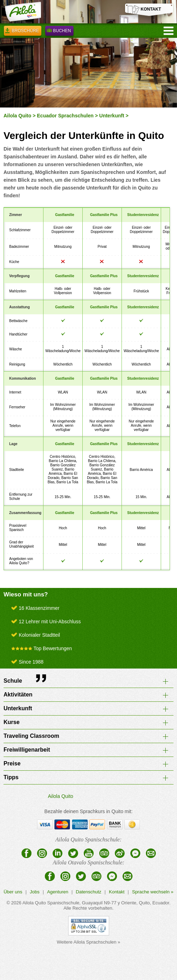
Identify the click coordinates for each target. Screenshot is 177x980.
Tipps (11, 777)
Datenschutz (89, 892)
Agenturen (58, 892)
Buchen (59, 32)
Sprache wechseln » (153, 892)
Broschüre (23, 32)
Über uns (13, 892)
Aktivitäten (18, 695)
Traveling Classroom (31, 736)
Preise (12, 763)
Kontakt (117, 892)
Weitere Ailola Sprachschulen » (89, 942)
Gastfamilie (65, 215)
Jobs (34, 892)
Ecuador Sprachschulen (65, 116)
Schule (13, 681)
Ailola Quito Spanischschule (51, 903)
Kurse (11, 722)
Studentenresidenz (143, 215)
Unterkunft (112, 116)
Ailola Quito (17, 116)
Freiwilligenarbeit (27, 750)
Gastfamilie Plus (104, 215)
